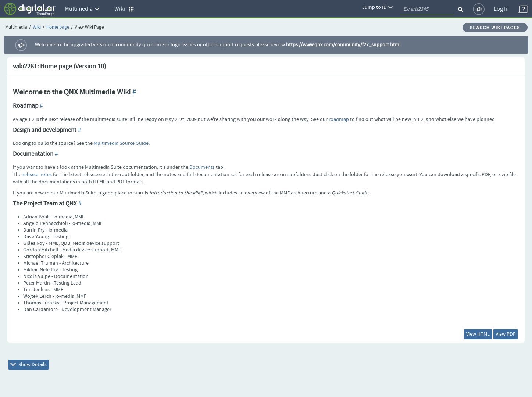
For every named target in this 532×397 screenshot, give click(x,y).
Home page (58, 27)
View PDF (506, 334)
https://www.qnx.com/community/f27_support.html (343, 45)
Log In (501, 9)
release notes (37, 175)
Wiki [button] (124, 9)
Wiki (37, 27)
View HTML (478, 334)
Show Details (28, 365)
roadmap (339, 119)
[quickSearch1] (427, 9)
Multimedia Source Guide (121, 143)
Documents (202, 167)
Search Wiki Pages (495, 28)
